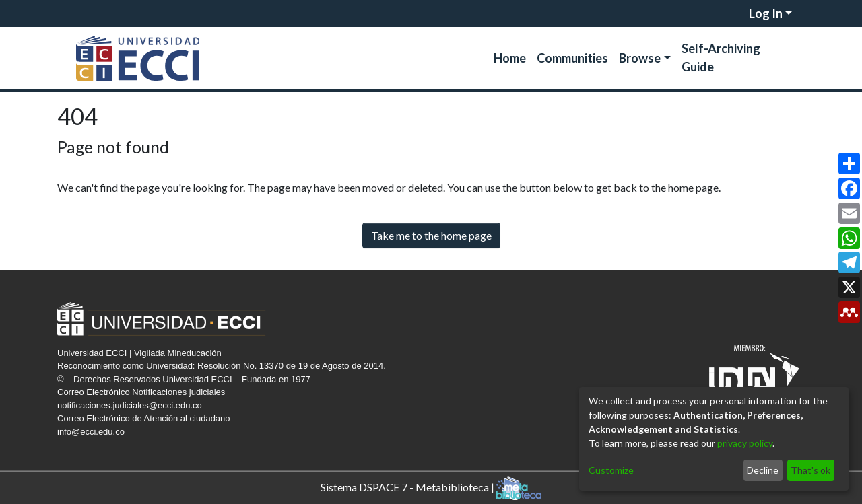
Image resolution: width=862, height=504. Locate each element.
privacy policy (745, 443)
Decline (763, 470)
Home (510, 58)
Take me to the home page (431, 235)
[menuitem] (738, 13)
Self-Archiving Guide (721, 58)
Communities (572, 58)
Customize (611, 470)
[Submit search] (721, 13)
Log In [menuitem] (766, 13)
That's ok (810, 470)
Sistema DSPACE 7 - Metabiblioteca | (431, 488)
